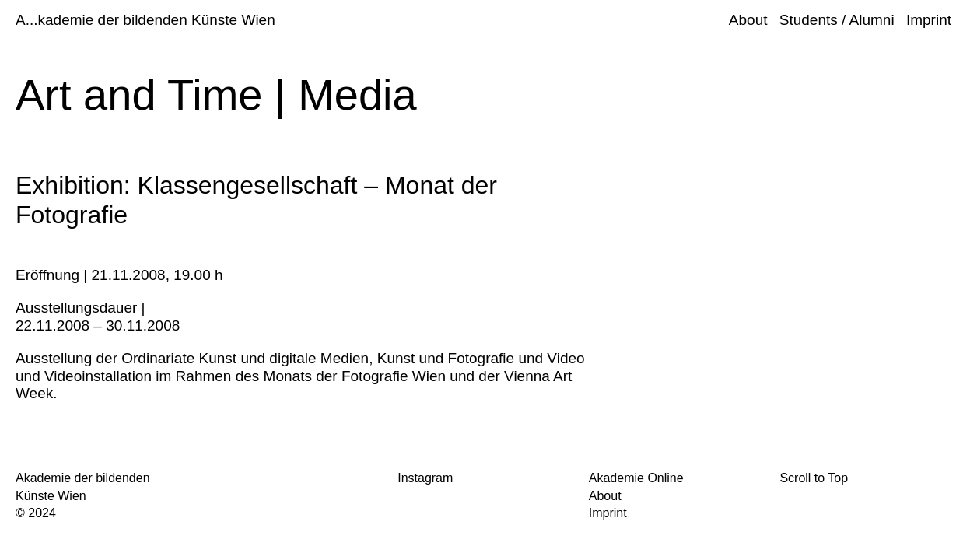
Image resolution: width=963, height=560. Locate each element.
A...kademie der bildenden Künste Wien (145, 20)
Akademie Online (636, 478)
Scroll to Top (814, 478)
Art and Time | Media (216, 94)
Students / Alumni (837, 20)
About (748, 20)
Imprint (929, 20)
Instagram (425, 478)
